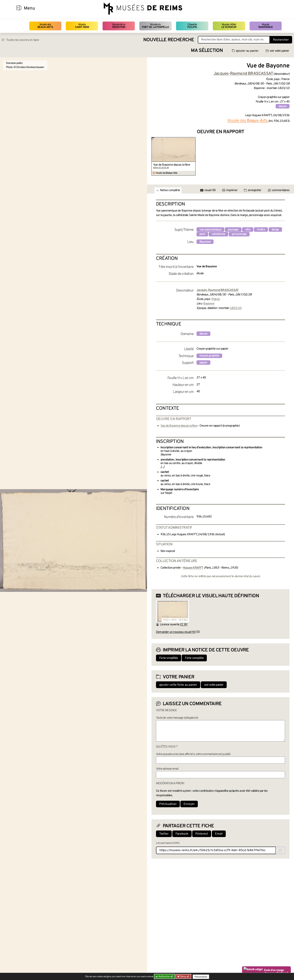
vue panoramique (210, 230)
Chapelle (192, 26)
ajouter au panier (245, 51)
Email (219, 834)
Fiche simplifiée (169, 658)
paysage (233, 230)
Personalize (202, 977)
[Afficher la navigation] (19, 8)
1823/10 (236, 308)
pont (202, 234)
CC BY (184, 625)
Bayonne (205, 242)
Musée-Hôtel (229, 26)
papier (203, 363)
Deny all (185, 976)
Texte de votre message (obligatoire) (177, 718)
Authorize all (165, 976)
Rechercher (281, 40)
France (216, 299)
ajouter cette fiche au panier (178, 685)
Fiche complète (194, 658)
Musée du (155, 26)
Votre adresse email (167, 769)
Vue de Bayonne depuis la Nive (172, 165)
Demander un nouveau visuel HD (176, 632)
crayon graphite (209, 356)
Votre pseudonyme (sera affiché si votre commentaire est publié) (193, 754)
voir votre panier (277, 51)
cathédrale (218, 234)
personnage (239, 234)
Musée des (45, 26)
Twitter (164, 834)
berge (275, 230)
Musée (82, 26)
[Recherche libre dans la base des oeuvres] (234, 40)
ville (248, 230)
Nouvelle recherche (169, 40)
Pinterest (202, 834)
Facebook (182, 834)
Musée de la (119, 26)
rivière (261, 230)
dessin (283, 106)
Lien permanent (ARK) (168, 843)
